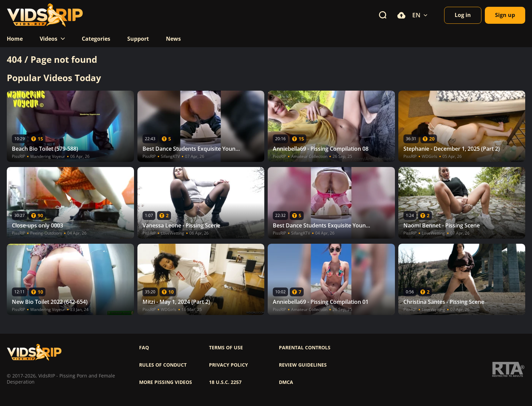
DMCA (286, 382)
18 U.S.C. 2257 (225, 382)
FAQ (144, 348)
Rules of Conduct (163, 365)
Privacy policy (229, 365)
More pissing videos (166, 382)
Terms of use (226, 348)
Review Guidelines (303, 365)
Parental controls (305, 348)
